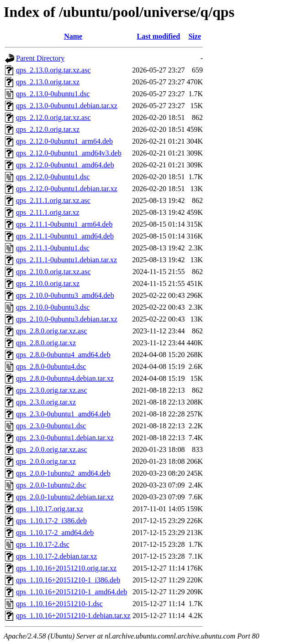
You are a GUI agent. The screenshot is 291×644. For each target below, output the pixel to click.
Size (195, 36)
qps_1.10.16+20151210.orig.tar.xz (66, 568)
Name (73, 36)
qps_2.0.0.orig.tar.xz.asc (52, 449)
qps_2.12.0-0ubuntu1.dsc (53, 177)
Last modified (159, 36)
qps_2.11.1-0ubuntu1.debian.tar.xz (66, 260)
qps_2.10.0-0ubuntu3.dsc (53, 307)
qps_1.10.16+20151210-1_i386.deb (68, 580)
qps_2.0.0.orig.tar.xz (46, 461)
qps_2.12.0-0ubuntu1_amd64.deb (65, 165)
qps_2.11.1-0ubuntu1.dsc (53, 248)
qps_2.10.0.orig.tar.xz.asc (53, 272)
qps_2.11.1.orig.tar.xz (48, 212)
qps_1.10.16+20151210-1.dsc (59, 604)
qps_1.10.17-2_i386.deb (51, 521)
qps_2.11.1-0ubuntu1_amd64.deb (65, 236)
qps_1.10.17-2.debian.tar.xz (56, 556)
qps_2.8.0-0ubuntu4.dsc (51, 366)
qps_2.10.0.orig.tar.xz (48, 283)
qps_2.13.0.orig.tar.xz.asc (53, 70)
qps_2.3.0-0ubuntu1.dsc (51, 426)
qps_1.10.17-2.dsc (43, 544)
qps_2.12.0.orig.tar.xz (48, 129)
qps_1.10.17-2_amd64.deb (55, 532)
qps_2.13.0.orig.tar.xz (48, 82)
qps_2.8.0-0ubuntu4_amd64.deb (63, 355)
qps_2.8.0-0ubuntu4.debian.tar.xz (65, 378)
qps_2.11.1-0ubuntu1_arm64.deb (64, 224)
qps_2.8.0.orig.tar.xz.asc (52, 331)
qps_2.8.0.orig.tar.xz (46, 343)
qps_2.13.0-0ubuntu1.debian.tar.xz (67, 106)
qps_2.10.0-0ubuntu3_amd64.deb (65, 295)
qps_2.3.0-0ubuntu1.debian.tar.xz (65, 438)
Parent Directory (40, 58)
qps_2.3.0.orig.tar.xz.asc (52, 390)
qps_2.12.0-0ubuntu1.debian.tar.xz (67, 189)
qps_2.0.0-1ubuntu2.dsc (51, 485)
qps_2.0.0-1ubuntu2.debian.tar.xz (65, 497)
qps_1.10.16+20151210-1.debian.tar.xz (73, 615)
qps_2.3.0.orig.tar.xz (46, 402)
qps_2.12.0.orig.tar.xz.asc (53, 117)
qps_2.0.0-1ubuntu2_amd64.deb (63, 473)
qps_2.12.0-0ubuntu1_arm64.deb (64, 141)
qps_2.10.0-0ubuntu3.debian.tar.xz (67, 319)
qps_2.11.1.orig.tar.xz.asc (53, 200)
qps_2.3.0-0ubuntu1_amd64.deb (63, 414)
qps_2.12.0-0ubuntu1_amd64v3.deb (69, 153)
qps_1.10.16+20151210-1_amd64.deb (71, 592)
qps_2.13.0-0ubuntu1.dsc (53, 94)
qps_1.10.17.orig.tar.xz (50, 509)
